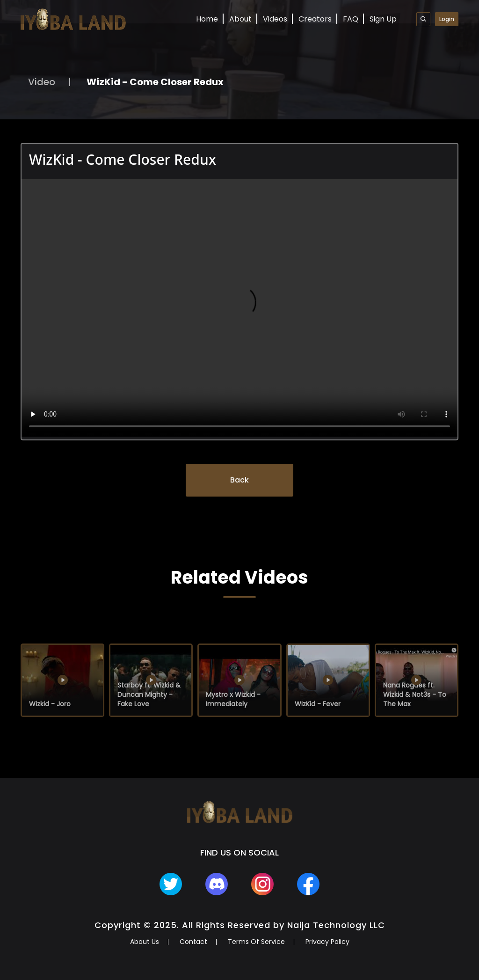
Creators (315, 19)
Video (42, 82)
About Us (145, 942)
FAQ (351, 19)
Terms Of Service (256, 942)
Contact (193, 942)
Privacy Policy (327, 942)
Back (239, 480)
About (240, 19)
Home (207, 19)
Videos (275, 19)
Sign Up (383, 19)
